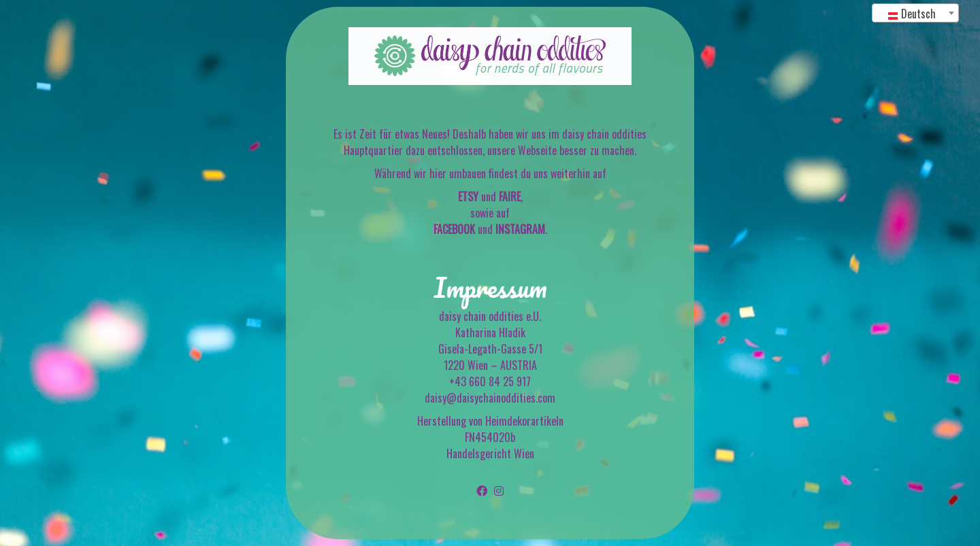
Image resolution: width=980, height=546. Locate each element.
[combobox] (915, 13)
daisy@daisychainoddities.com (490, 398)
